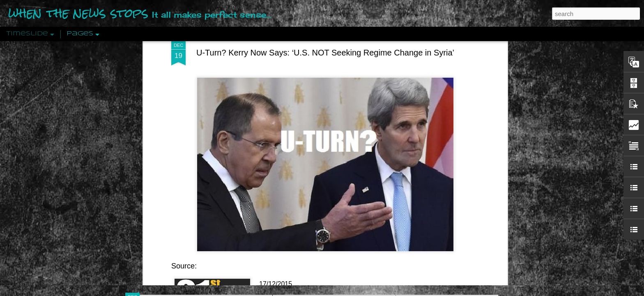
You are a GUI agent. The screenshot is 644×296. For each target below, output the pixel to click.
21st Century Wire (285, 198)
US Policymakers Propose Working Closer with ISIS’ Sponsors (482, 247)
